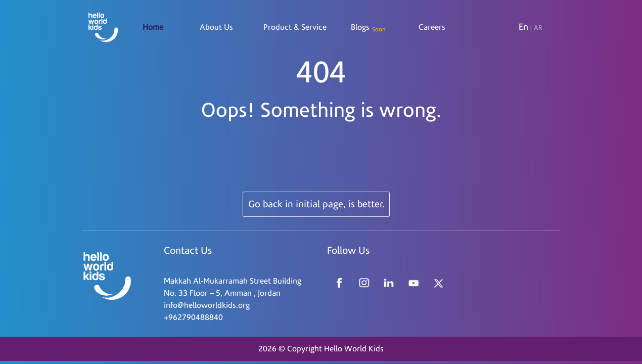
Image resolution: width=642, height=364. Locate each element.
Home (153, 27)
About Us (216, 27)
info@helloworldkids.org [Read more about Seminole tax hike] (207, 305)
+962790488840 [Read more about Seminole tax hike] (193, 317)
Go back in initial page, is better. (316, 204)
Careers (432, 27)
